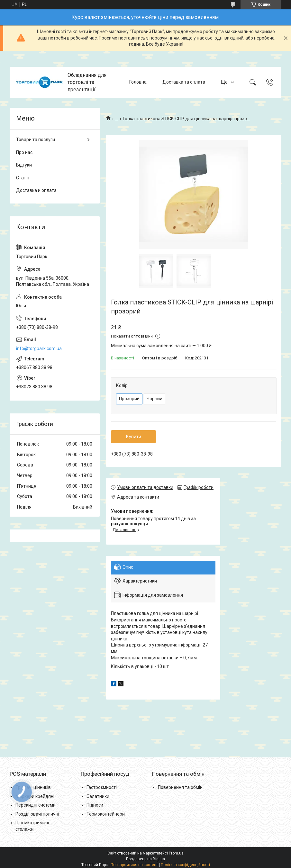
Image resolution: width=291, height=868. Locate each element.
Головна (138, 82)
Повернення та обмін (180, 787)
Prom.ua (176, 853)
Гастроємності (102, 787)
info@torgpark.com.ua (39, 348)
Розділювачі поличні (37, 814)
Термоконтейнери (106, 814)
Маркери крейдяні (35, 796)
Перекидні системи (36, 805)
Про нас (24, 152)
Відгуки (24, 165)
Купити (134, 437)
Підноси (95, 805)
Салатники (98, 796)
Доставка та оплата (184, 82)
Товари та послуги (36, 140)
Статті (23, 178)
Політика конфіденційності (185, 865)
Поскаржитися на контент (134, 865)
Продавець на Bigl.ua (145, 859)
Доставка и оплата (36, 190)
